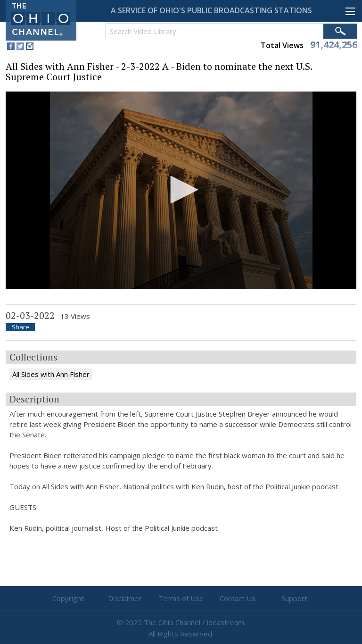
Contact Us (238, 598)
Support (294, 598)
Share (21, 327)
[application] (181, 190)
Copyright (68, 598)
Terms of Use (181, 598)
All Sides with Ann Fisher (51, 374)
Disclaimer (125, 598)
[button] (181, 190)
